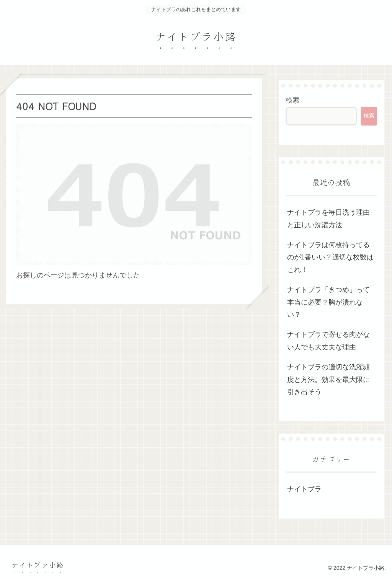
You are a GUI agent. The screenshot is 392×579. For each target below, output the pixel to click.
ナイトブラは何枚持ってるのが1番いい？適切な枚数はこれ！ (330, 257)
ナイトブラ (304, 489)
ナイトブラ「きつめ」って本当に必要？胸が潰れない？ (328, 302)
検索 (292, 100)
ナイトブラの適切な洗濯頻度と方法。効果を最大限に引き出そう (328, 379)
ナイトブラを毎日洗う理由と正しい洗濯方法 (328, 219)
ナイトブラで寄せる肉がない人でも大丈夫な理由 (328, 341)
